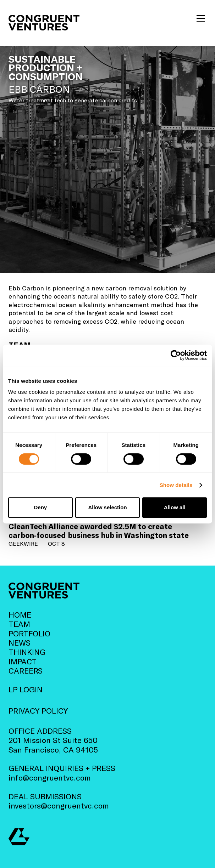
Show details (176, 485)
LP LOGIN (26, 689)
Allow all (175, 507)
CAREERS (26, 670)
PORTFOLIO (29, 633)
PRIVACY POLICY (38, 710)
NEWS (20, 642)
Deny (40, 507)
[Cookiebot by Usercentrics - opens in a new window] (176, 355)
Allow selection (107, 507)
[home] (44, 22)
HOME (20, 614)
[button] (199, 18)
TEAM (19, 624)
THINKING (27, 652)
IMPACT (23, 661)
